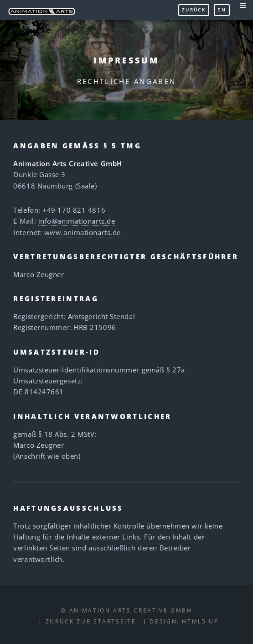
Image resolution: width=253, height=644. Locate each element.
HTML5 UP (200, 621)
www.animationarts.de (83, 232)
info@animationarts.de (77, 221)
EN (222, 10)
